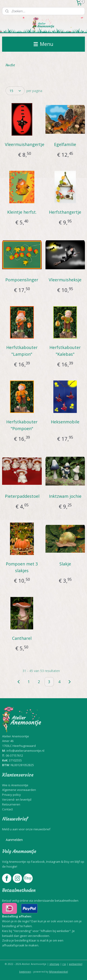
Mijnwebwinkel (59, 972)
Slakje (65, 564)
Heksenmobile (65, 422)
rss (64, 964)
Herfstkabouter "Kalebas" (65, 351)
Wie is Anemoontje (15, 785)
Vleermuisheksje (65, 280)
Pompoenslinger (22, 280)
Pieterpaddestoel (22, 496)
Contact (7, 809)
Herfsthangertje (65, 212)
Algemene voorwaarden (19, 790)
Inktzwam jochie (65, 496)
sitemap (54, 964)
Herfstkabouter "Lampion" (22, 351)
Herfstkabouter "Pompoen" (22, 425)
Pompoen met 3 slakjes (22, 567)
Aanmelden (14, 840)
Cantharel (22, 638)
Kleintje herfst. (22, 212)
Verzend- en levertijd (17, 799)
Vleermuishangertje (25, 144)
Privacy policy (11, 795)
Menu (43, 44)
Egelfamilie (65, 144)
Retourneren (11, 804)
